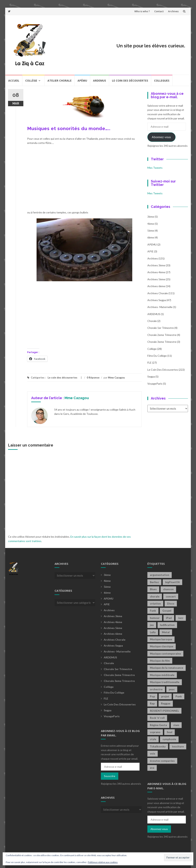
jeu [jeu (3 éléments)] (152, 625)
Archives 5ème (156, 279)
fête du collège (157, 356)
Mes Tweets (155, 168)
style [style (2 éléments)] (153, 739)
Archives (173, 11)
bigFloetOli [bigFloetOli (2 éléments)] (172, 582)
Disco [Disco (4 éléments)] (171, 603)
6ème (151, 237)
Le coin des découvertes (130, 81)
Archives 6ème (156, 286)
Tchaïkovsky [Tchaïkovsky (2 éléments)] (158, 746)
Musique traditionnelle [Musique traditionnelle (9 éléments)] (165, 682)
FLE (149, 363)
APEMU (152, 244)
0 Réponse (93, 378)
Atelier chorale (60, 81)
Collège (31, 81)
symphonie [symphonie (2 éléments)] (169, 739)
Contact (159, 11)
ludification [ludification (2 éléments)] (167, 625)
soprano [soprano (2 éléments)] (155, 732)
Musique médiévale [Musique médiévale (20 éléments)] (162, 675)
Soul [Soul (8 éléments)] (169, 732)
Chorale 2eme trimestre (162, 335)
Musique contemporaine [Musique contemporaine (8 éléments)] (165, 654)
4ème (151, 224)
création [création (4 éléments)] (155, 603)
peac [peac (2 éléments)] (172, 689)
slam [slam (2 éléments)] (176, 725)
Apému (82, 81)
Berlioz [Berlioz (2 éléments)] (154, 582)
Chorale (152, 321)
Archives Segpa (157, 300)
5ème (151, 231)
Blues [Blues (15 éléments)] (153, 589)
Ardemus (100, 81)
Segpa (151, 376)
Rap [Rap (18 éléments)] (152, 703)
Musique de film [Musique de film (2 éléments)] (160, 661)
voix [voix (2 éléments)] (153, 753)
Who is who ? (142, 11)
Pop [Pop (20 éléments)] (152, 696)
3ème (151, 217)
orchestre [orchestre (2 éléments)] (156, 689)
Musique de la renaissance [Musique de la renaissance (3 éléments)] (167, 668)
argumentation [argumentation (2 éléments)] (160, 575)
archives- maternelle (160, 307)
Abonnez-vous (161, 137)
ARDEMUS (154, 314)
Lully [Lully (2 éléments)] (153, 632)
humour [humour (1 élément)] (155, 618)
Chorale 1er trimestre (161, 328)
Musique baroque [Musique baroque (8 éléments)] (161, 639)
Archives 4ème (156, 272)
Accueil (14, 81)
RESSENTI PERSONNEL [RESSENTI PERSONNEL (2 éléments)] (164, 711)
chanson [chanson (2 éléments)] (168, 589)
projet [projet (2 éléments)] (165, 696)
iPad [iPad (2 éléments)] (169, 618)
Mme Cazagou (116, 378)
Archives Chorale (158, 293)
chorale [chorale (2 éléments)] (155, 596)
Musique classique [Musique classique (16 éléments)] (162, 646)
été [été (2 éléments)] (152, 768)
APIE (150, 251)
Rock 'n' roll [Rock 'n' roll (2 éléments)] (157, 718)
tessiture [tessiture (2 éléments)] (178, 746)
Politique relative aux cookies (103, 862)
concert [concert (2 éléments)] (171, 596)
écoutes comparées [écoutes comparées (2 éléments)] (162, 761)
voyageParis (155, 384)
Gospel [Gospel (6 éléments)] (167, 611)
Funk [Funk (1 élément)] (153, 611)
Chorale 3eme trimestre (162, 342)
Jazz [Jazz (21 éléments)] (181, 618)
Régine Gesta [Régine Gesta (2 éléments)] (158, 725)
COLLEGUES (162, 81)
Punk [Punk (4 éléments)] (179, 696)
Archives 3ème (156, 265)
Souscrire (110, 776)
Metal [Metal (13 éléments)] (166, 632)
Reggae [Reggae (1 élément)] (166, 703)
